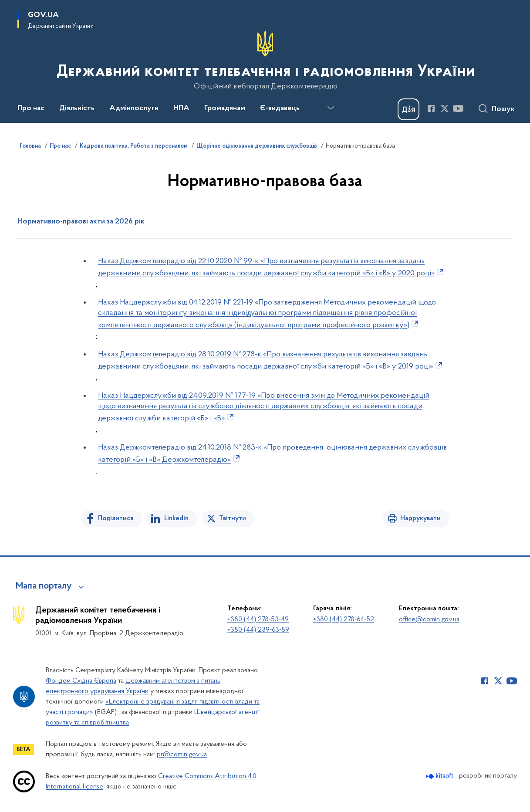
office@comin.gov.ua (429, 619)
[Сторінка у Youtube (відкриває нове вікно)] (458, 108)
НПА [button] (181, 108)
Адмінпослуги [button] (134, 108)
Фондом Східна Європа (81, 681)
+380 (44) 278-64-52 (344, 619)
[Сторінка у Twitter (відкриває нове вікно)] (445, 108)
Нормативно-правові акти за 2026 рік (81, 222)
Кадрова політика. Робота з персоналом (134, 146)
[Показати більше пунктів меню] (331, 108)
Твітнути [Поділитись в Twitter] (233, 518)
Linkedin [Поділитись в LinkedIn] (176, 518)
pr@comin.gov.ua (182, 754)
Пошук (503, 109)
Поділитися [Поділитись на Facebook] (116, 518)
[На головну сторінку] (265, 61)
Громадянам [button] (225, 108)
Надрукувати (420, 518)
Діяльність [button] (77, 108)
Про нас (60, 146)
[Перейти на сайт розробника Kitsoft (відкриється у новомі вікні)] (441, 776)
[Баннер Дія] (408, 109)
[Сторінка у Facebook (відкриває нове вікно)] (431, 108)
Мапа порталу (44, 586)
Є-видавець (280, 108)
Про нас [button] (31, 108)
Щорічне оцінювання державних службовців (257, 146)
